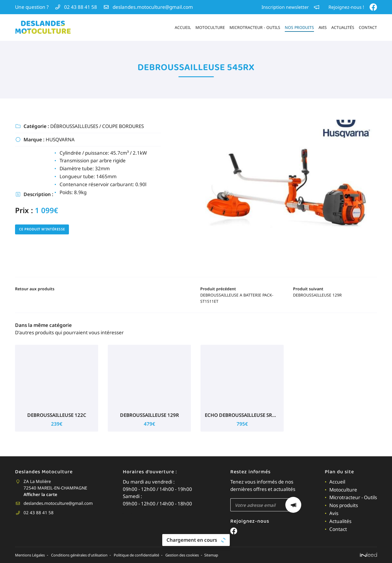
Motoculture (210, 27)
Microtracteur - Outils (255, 27)
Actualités (343, 27)
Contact (368, 27)
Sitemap (238, 555)
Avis (323, 27)
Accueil (183, 27)
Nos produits (299, 27)
